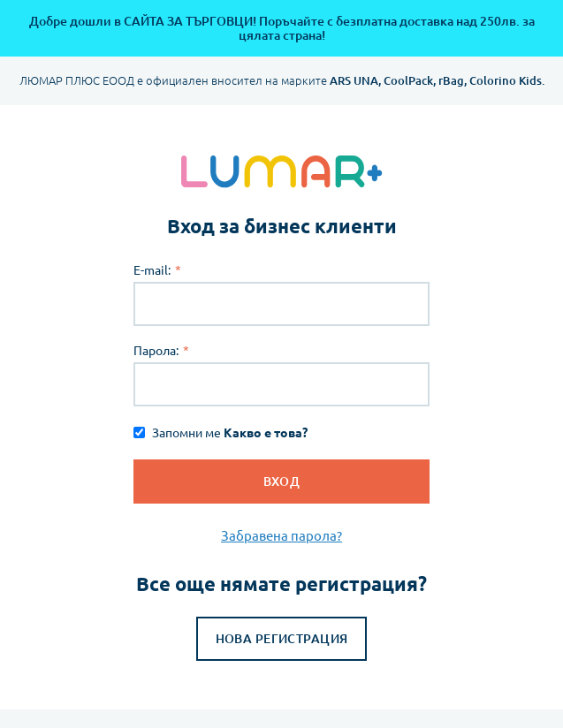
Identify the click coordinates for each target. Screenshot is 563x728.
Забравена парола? (281, 536)
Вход (282, 482)
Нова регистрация (282, 639)
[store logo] (281, 171)
